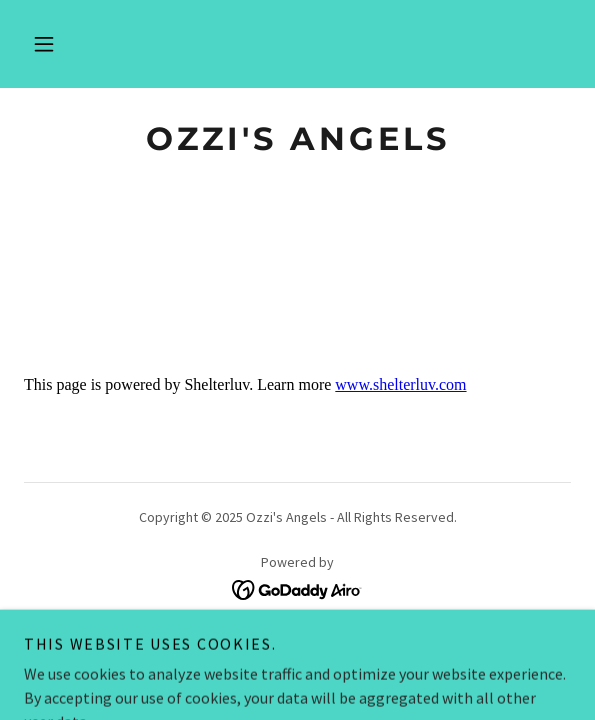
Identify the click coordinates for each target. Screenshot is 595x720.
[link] (297, 139)
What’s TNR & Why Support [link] (298, 645)
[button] (44, 44)
